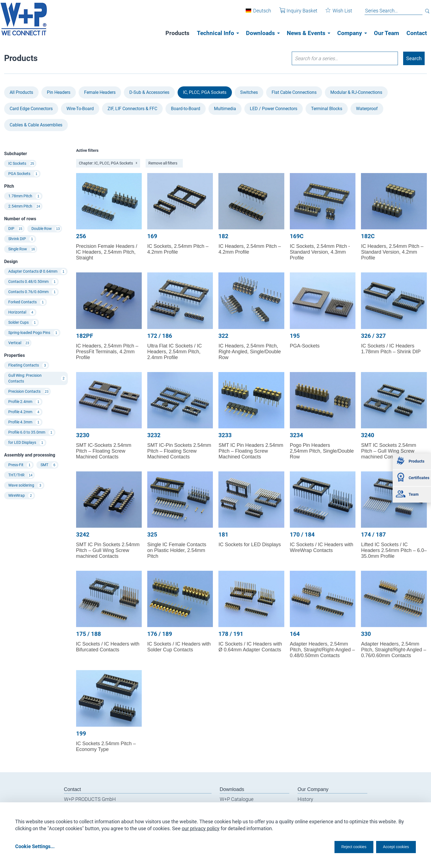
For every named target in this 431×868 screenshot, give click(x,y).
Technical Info (215, 33)
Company (350, 33)
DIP (16, 229)
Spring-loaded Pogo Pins (34, 333)
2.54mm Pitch (25, 206)
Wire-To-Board (80, 109)
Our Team (386, 33)
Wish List (335, 13)
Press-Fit (20, 465)
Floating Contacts (28, 365)
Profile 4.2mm (25, 412)
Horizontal (22, 312)
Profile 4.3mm (25, 422)
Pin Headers (59, 92)
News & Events (306, 33)
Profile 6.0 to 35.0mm (31, 432)
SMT (49, 465)
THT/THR (21, 475)
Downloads (260, 33)
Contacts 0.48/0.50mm (33, 282)
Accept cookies (392, 846)
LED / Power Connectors (274, 109)
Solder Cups (23, 323)
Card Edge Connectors (31, 109)
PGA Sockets (24, 174)
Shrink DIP (22, 239)
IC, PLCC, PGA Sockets (205, 92)
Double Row (46, 229)
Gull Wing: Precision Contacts (37, 378)
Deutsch (258, 13)
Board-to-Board (186, 109)
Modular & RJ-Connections (356, 92)
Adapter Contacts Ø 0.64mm (37, 272)
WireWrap (21, 496)
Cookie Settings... (35, 846)
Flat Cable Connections (294, 92)
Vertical (19, 343)
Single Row (22, 249)
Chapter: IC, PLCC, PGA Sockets (108, 163)
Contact (417, 33)
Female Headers (100, 92)
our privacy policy (201, 826)
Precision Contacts (29, 392)
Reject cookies (340, 846)
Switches (249, 92)
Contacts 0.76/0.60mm (33, 292)
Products (177, 33)
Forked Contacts (27, 302)
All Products (21, 92)
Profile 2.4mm (25, 402)
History (305, 799)
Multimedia (225, 109)
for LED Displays (27, 443)
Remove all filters (163, 163)
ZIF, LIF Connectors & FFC (132, 109)
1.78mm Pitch (25, 196)
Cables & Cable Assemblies (36, 125)
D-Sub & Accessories (149, 92)
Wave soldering (26, 485)
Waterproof (367, 109)
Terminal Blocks (327, 109)
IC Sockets (22, 164)
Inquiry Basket (294, 13)
